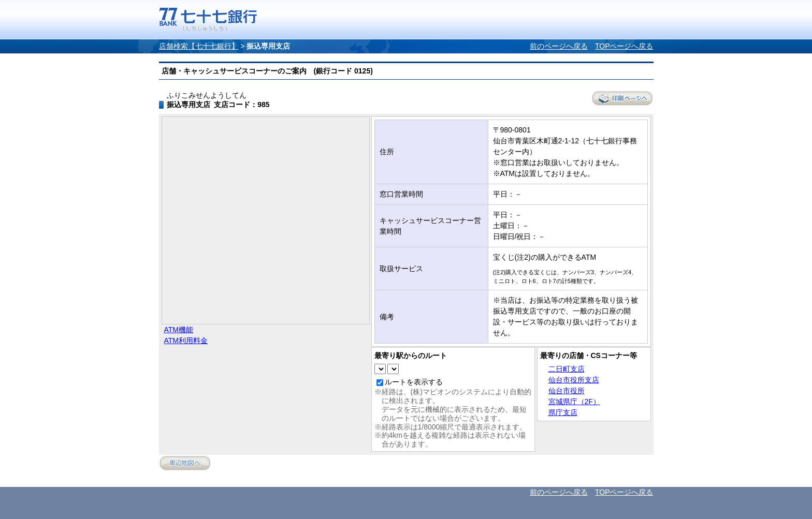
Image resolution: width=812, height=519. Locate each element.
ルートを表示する (414, 382)
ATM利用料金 (186, 340)
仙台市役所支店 (574, 380)
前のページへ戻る (559, 46)
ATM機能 (179, 330)
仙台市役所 (567, 391)
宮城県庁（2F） (574, 402)
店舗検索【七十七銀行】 (199, 46)
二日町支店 (567, 369)
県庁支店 (563, 412)
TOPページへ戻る (624, 46)
